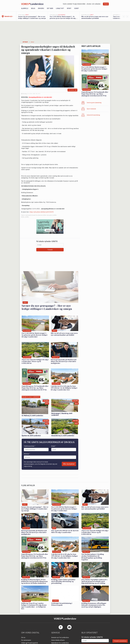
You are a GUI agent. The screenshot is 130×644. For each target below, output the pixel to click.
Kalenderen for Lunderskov (60, 643)
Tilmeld (106, 4)
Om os (23, 637)
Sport (69, 8)
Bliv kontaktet (69, 464)
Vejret (77, 8)
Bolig (33, 8)
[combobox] (25, 457)
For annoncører (26, 640)
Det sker (50, 8)
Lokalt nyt (60, 8)
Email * (54, 446)
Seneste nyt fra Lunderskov (60, 637)
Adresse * (27, 454)
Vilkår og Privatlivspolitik (30, 643)
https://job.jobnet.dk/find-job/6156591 (42, 212)
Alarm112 (25, 8)
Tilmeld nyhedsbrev (120, 641)
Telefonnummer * (30, 446)
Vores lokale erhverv (58, 640)
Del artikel (72, 90)
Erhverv (41, 8)
